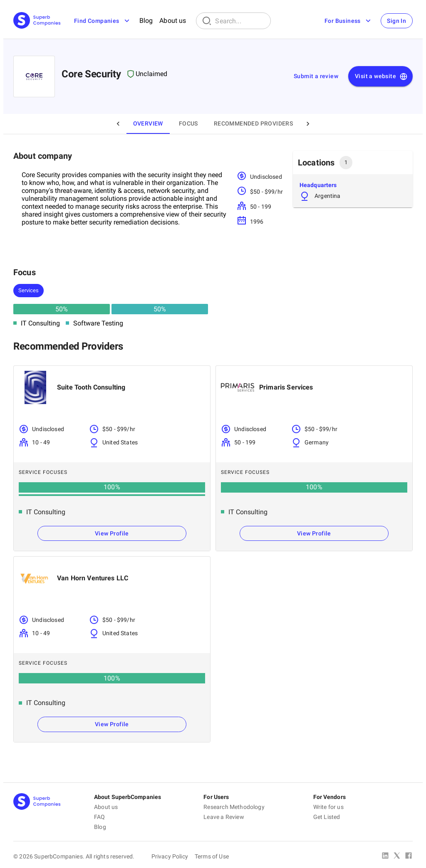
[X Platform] (397, 856)
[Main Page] (37, 21)
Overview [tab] (148, 123)
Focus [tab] (188, 123)
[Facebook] (409, 856)
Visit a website (381, 76)
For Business (348, 21)
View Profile (112, 533)
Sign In (396, 21)
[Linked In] (385, 856)
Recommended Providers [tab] (253, 123)
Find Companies (103, 21)
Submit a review (316, 76)
